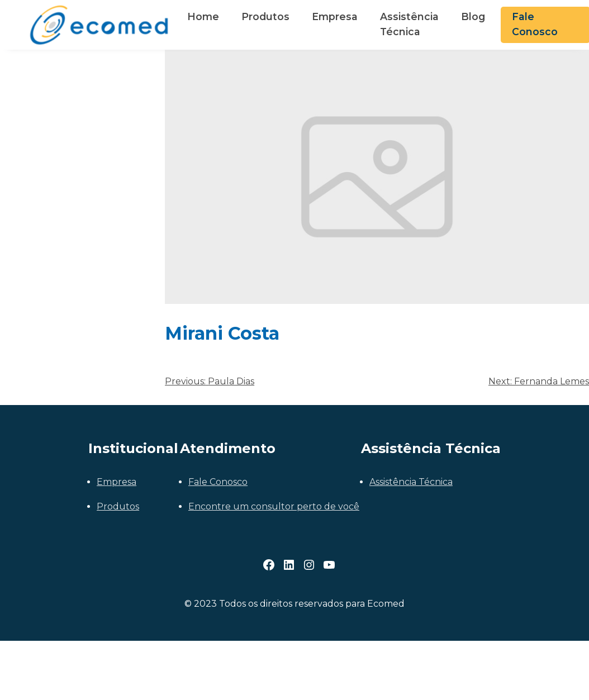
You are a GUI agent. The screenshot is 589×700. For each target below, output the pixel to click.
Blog (473, 16)
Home (203, 16)
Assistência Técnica (409, 24)
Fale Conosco (218, 482)
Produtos (265, 16)
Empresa (335, 16)
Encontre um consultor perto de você (274, 506)
